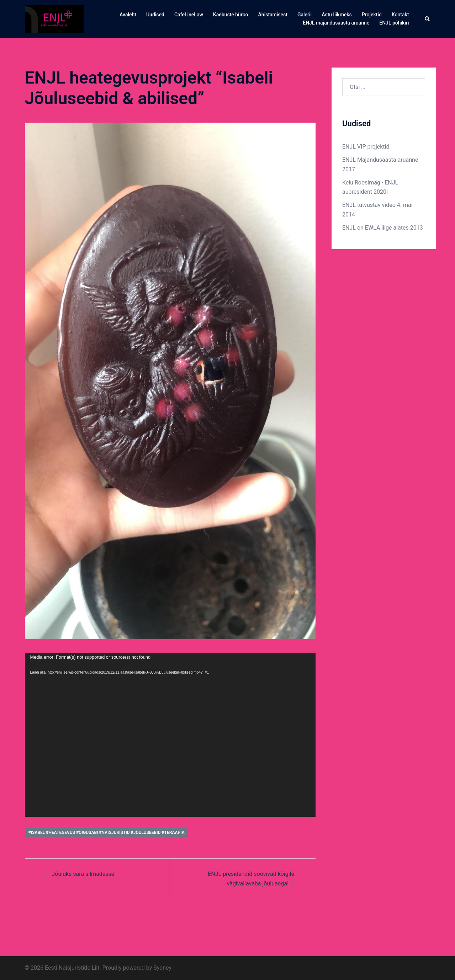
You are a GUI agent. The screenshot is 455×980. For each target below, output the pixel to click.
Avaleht (128, 15)
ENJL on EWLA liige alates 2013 (383, 228)
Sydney (162, 968)
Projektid (372, 15)
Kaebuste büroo (231, 15)
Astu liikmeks (337, 15)
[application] (170, 735)
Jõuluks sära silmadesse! (84, 874)
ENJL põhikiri (394, 23)
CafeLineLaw (189, 15)
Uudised (155, 15)
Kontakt (400, 15)
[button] (428, 19)
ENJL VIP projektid (366, 147)
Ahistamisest (273, 15)
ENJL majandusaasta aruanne (336, 23)
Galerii (305, 15)
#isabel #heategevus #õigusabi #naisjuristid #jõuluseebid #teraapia (107, 832)
